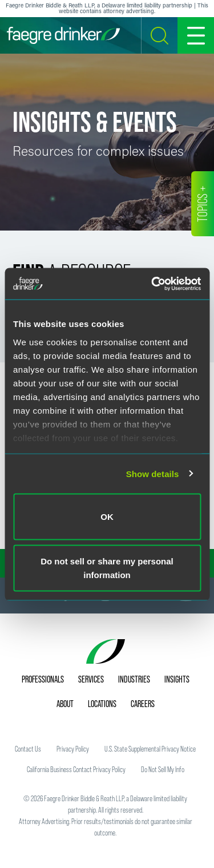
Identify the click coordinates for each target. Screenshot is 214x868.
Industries (134, 679)
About (65, 704)
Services (91, 679)
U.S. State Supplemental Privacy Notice (150, 749)
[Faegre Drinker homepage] (63, 35)
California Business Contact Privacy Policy (76, 769)
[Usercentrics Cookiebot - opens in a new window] (152, 284)
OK (107, 517)
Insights (177, 679)
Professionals (43, 679)
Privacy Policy (73, 749)
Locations (102, 704)
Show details (153, 473)
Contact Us (28, 749)
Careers (143, 704)
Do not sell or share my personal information (107, 568)
